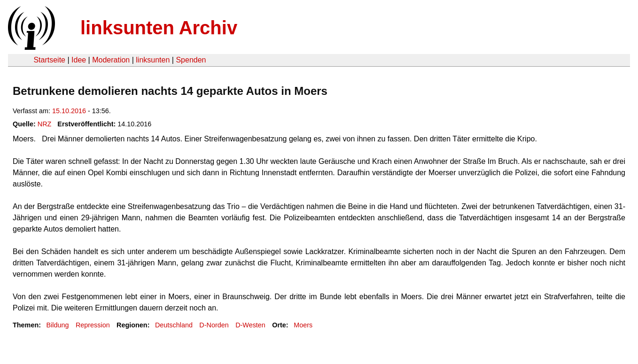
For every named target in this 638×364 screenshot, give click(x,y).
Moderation (111, 60)
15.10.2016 (69, 111)
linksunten (153, 60)
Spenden (191, 60)
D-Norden (214, 325)
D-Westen (250, 325)
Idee (79, 60)
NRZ (45, 124)
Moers (303, 325)
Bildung (57, 325)
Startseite (49, 60)
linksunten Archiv (159, 28)
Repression (93, 325)
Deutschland (174, 325)
